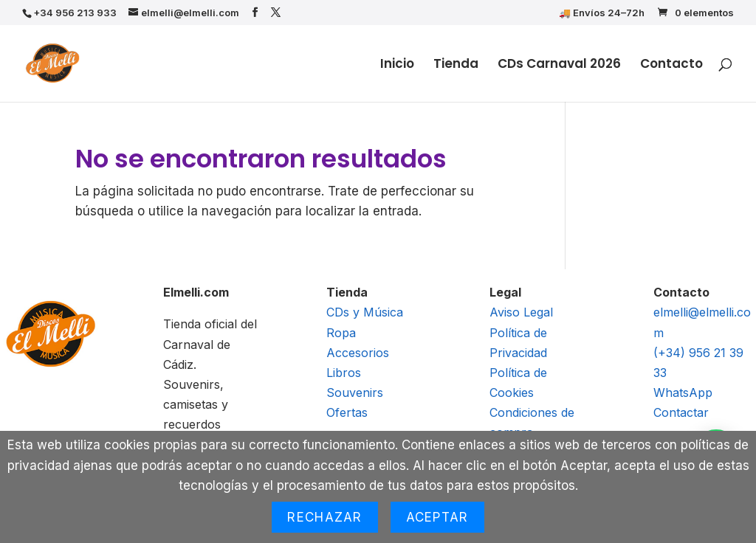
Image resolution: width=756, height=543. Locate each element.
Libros (344, 373)
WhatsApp (683, 392)
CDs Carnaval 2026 (559, 65)
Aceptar (437, 517)
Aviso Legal (521, 312)
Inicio (397, 65)
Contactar (681, 412)
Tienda (456, 65)
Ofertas (347, 412)
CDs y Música (365, 312)
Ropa (341, 333)
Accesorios (358, 353)
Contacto (671, 65)
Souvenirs (355, 392)
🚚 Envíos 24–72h (602, 13)
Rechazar (324, 517)
